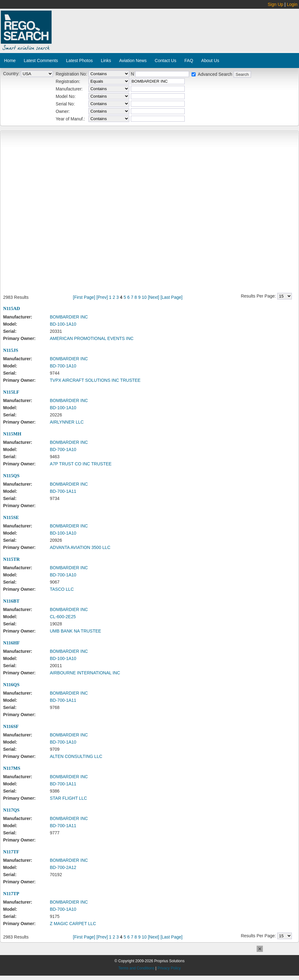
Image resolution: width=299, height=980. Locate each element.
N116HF (11, 643)
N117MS (12, 768)
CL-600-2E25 (63, 617)
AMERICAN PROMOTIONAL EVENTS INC (92, 338)
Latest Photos (79, 61)
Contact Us (166, 61)
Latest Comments (41, 61)
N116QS (11, 685)
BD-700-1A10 (63, 366)
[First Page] (84, 297)
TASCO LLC (62, 589)
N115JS (11, 350)
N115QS (11, 476)
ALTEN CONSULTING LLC (76, 756)
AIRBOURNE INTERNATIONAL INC (85, 673)
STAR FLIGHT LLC (68, 798)
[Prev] (102, 297)
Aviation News (133, 61)
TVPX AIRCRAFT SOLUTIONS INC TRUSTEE (95, 380)
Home (10, 61)
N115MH (12, 434)
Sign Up (276, 4)
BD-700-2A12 (63, 867)
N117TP (11, 894)
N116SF (11, 726)
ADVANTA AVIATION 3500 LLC (80, 547)
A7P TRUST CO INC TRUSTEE (81, 464)
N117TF (11, 852)
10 (144, 297)
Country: (11, 74)
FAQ (189, 61)
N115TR (11, 559)
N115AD (12, 308)
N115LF (11, 392)
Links (106, 61)
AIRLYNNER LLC (67, 422)
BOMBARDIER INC (69, 317)
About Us (210, 61)
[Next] (154, 297)
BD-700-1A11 (63, 491)
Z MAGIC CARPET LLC (73, 924)
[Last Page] (171, 297)
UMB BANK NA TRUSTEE (76, 631)
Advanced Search (215, 74)
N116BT (11, 601)
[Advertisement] (107, 23)
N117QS (11, 810)
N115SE (11, 517)
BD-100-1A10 (63, 324)
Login (292, 4)
